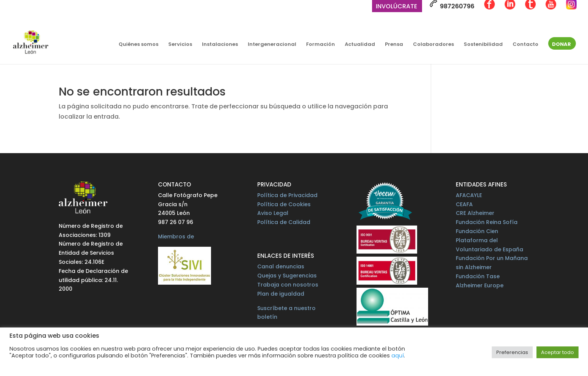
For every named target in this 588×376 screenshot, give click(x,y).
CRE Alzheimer (475, 213)
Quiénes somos (138, 45)
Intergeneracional (272, 45)
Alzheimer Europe (480, 285)
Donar (561, 45)
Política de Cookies (284, 204)
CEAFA (464, 204)
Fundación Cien (477, 231)
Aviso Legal (273, 213)
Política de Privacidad (287, 195)
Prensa (394, 45)
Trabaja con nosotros (288, 285)
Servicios (180, 45)
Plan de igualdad (281, 294)
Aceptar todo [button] (558, 352)
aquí (398, 356)
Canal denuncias (281, 266)
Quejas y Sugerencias (287, 276)
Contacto (525, 45)
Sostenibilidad (483, 45)
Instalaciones (220, 45)
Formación (321, 45)
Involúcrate (396, 7)
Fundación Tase (478, 276)
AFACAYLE (469, 195)
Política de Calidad (284, 222)
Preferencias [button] (512, 352)
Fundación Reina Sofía (487, 222)
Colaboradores (433, 45)
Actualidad (360, 45)
